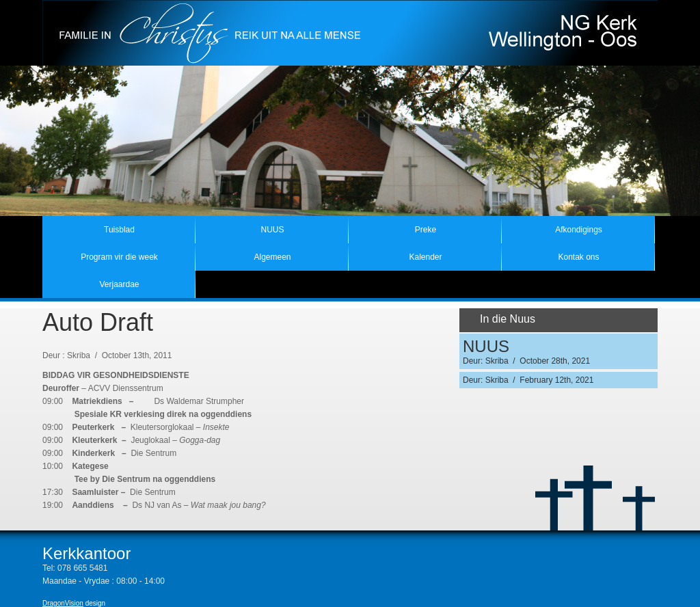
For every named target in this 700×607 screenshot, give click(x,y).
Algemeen (272, 257)
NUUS (272, 230)
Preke (426, 230)
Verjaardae (119, 284)
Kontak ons (578, 257)
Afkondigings (579, 230)
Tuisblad (119, 230)
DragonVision (63, 603)
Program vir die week (119, 257)
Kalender (425, 257)
